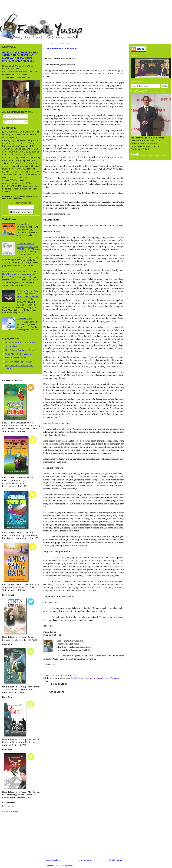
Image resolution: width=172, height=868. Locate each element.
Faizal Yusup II (9, 806)
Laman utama (85, 860)
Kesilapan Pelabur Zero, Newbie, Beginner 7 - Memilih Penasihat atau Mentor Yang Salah (28, 295)
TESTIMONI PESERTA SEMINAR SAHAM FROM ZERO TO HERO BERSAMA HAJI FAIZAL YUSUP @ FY (28, 248)
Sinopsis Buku (23, 224)
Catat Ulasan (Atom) (63, 866)
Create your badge (10, 812)
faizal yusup (8, 15)
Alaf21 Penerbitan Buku (16, 358)
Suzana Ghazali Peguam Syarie (19, 362)
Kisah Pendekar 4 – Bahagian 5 (60, 49)
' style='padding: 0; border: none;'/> (60, 675)
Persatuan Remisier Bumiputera (20, 342)
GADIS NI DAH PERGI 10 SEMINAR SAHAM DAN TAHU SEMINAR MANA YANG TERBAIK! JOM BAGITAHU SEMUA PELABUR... (20, 57)
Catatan (9, 116)
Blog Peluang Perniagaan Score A (21, 350)
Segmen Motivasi (93, 678)
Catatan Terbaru (53, 860)
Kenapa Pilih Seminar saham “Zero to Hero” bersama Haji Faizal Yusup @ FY (20, 273)
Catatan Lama (115, 860)
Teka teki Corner (24, 319)
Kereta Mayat (11, 346)
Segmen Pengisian (111, 678)
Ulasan (8, 122)
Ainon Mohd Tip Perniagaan (18, 354)
